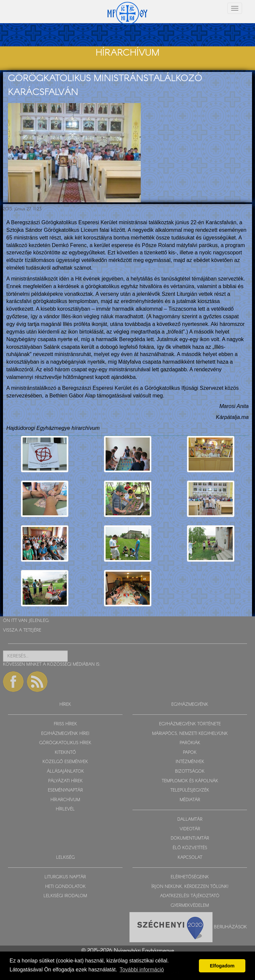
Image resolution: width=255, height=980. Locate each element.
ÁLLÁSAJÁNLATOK (65, 772)
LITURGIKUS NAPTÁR (65, 877)
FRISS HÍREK (65, 724)
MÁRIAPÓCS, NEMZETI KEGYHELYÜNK (190, 734)
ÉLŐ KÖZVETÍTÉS (190, 848)
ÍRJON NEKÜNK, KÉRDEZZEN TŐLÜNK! (190, 887)
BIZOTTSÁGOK (190, 772)
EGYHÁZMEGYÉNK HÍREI (65, 734)
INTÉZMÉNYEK (190, 762)
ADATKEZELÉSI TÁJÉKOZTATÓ (190, 896)
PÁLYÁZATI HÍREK (65, 781)
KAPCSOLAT (190, 858)
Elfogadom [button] (222, 966)
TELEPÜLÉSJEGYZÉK (190, 790)
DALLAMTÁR (190, 820)
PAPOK (190, 753)
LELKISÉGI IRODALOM (65, 896)
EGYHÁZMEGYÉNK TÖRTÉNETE (190, 724)
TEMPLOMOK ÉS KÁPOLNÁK (190, 781)
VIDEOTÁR (190, 829)
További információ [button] (142, 970)
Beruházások (230, 927)
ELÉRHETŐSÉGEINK (190, 877)
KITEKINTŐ (65, 753)
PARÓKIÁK (190, 743)
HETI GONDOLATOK (65, 887)
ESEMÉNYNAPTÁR (65, 790)
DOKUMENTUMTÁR (190, 838)
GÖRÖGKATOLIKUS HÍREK (65, 743)
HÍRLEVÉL (65, 809)
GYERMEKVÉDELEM (190, 906)
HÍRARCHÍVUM (65, 800)
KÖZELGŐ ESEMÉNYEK (65, 762)
